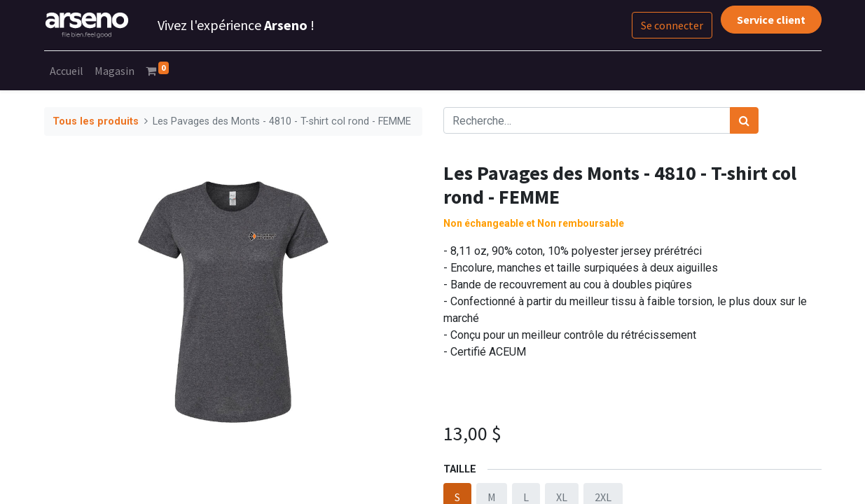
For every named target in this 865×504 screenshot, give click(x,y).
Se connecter (672, 25)
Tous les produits (96, 121)
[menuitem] (67, 71)
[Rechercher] (744, 120)
